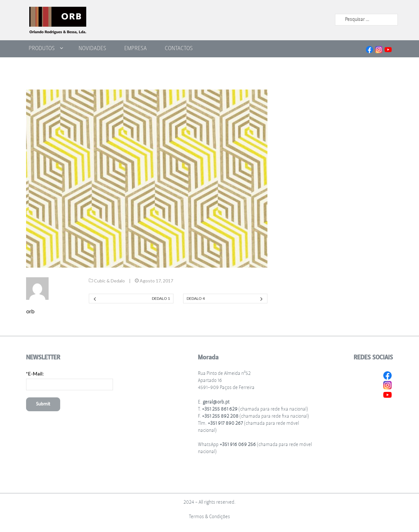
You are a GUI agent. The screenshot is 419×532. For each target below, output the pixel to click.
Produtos (42, 48)
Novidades (92, 48)
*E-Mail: (35, 374)
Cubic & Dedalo (109, 281)
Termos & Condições (209, 517)
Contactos (179, 48)
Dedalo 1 (161, 298)
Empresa (135, 48)
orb (30, 312)
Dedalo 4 (196, 298)
